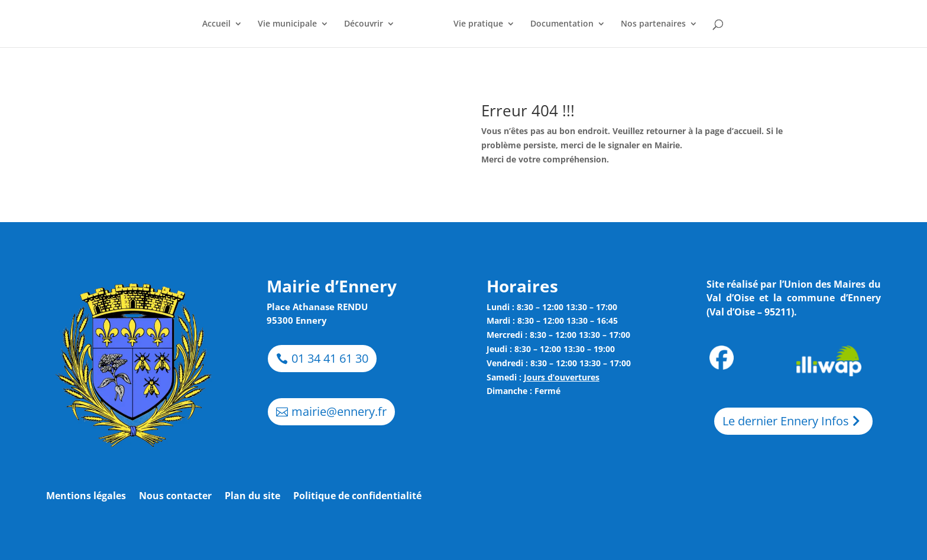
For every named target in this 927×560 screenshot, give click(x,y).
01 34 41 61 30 (330, 358)
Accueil (216, 24)
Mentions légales (86, 497)
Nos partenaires (653, 24)
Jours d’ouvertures (562, 377)
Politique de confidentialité (357, 497)
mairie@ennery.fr (339, 411)
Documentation (562, 24)
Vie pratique (478, 24)
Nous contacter (175, 497)
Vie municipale (287, 24)
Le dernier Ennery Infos (786, 421)
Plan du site (252, 497)
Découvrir (364, 24)
